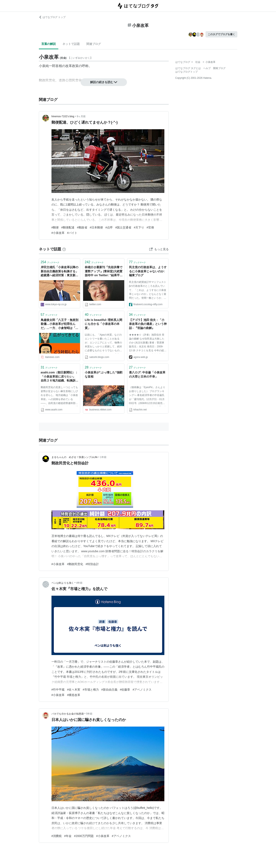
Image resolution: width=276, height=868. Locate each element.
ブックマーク (50, 262)
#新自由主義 (109, 690)
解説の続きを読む (104, 82)
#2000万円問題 (84, 836)
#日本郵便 (96, 227)
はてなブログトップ (186, 72)
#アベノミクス (142, 690)
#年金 (68, 836)
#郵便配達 (68, 227)
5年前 (89, 714)
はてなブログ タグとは (188, 68)
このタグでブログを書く (221, 34)
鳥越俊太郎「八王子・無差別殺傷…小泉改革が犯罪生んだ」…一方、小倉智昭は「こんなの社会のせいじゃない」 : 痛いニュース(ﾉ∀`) (60, 324)
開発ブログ (219, 68)
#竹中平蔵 (58, 690)
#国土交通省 (123, 227)
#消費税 (57, 836)
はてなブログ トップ (52, 17)
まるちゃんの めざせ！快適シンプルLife (75, 457)
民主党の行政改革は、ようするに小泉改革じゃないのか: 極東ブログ (148, 271)
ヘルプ (207, 68)
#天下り (139, 227)
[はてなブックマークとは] (64, 249)
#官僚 (150, 227)
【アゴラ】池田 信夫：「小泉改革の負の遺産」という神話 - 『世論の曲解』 (148, 324)
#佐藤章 (125, 690)
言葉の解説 (49, 44)
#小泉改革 (58, 233)
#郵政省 (82, 227)
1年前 (103, 457)
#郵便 (55, 227)
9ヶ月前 (81, 116)
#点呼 (109, 227)
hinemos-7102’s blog (63, 116)
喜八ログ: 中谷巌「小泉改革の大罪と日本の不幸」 (147, 374)
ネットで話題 (71, 44)
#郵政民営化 (75, 564)
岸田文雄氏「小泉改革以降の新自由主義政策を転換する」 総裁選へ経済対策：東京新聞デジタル (60, 272)
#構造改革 (74, 695)
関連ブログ (94, 44)
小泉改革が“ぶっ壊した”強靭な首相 (104, 374)
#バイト (72, 233)
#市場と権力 (91, 690)
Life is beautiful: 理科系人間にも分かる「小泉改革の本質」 (103, 324)
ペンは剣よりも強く (63, 583)
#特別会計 (92, 564)
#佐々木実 (74, 690)
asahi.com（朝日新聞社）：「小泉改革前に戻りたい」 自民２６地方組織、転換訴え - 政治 (60, 377)
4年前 (79, 583)
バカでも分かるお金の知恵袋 (68, 714)
